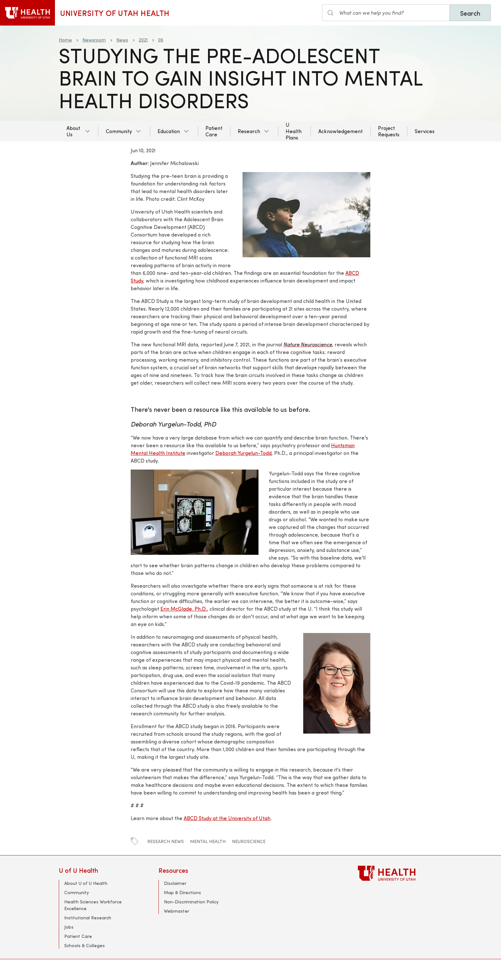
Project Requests (389, 131)
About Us (73, 131)
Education (169, 131)
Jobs (69, 927)
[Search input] (386, 13)
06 (161, 40)
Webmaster (177, 911)
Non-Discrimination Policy (191, 902)
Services (425, 131)
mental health (208, 841)
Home (65, 40)
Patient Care (214, 131)
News (122, 40)
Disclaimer (175, 883)
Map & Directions (182, 892)
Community (119, 131)
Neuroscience (249, 841)
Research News (166, 841)
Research (249, 131)
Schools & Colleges (85, 945)
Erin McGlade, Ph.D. (184, 609)
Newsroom (94, 40)
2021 (143, 40)
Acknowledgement (340, 131)
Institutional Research (88, 918)
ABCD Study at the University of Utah (227, 818)
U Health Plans (294, 131)
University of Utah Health (115, 13)
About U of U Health (86, 883)
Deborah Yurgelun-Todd (243, 453)
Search (470, 13)
